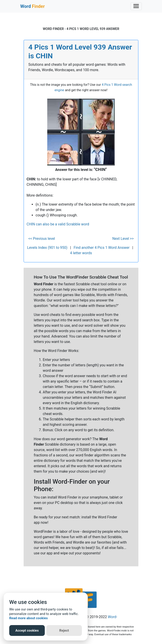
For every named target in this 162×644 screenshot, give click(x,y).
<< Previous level (42, 239)
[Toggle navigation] (136, 6)
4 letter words (81, 253)
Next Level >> (123, 239)
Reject (64, 630)
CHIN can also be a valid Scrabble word (58, 224)
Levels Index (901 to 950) (47, 248)
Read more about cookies (28, 618)
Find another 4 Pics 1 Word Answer (101, 248)
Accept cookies (27, 630)
